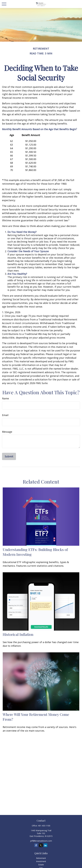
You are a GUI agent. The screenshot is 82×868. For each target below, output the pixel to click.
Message (7, 432)
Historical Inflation (18, 634)
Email (5, 415)
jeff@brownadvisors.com (41, 841)
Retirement (41, 858)
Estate (41, 865)
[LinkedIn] (46, 845)
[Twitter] (41, 845)
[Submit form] (9, 456)
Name (5, 398)
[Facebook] (36, 845)
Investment (41, 861)
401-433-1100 (44, 826)
